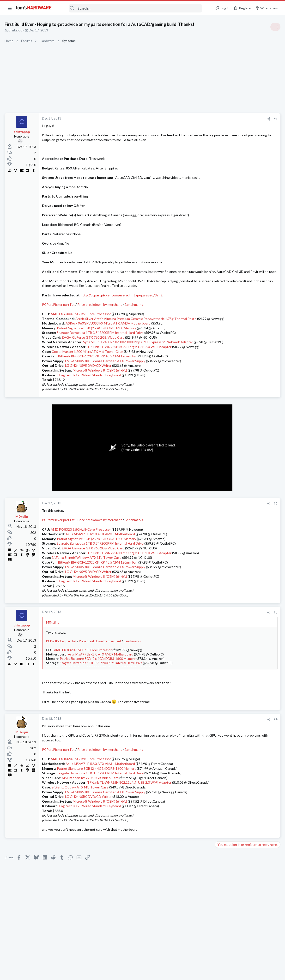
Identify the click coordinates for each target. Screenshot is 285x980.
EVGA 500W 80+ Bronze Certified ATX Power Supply (105, 384)
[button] (10, 8)
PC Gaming (225, 311)
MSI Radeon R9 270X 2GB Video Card (91, 801)
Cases (221, 655)
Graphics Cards (228, 524)
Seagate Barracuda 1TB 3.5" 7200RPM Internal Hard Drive (100, 352)
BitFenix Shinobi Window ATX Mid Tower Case (87, 581)
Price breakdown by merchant (100, 319)
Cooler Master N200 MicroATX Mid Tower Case (88, 375)
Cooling (222, 547)
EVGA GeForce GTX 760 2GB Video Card (93, 356)
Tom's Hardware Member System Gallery (247, 270)
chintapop (16, 30)
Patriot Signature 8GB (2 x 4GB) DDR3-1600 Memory (97, 347)
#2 (199, 527)
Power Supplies (228, 343)
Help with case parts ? (241, 646)
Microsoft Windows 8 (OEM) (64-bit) (100, 394)
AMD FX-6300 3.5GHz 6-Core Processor (81, 328)
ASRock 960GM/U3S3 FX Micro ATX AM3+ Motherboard (108, 342)
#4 (199, 743)
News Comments (229, 381)
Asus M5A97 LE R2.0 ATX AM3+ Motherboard (100, 557)
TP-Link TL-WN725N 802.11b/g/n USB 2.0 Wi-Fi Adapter (130, 370)
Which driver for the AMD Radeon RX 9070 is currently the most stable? (245, 510)
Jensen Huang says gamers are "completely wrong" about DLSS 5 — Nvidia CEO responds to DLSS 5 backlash (249, 465)
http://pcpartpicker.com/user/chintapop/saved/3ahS (122, 309)
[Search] (130, 8)
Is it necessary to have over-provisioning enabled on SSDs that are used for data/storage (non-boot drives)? (247, 604)
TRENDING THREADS (224, 260)
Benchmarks (134, 319)
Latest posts (220, 495)
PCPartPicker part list (59, 319)
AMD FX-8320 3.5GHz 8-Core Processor (81, 553)
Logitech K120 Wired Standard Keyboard (90, 399)
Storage (222, 618)
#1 (199, 119)
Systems (223, 283)
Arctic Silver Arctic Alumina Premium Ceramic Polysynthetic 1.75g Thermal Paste (136, 333)
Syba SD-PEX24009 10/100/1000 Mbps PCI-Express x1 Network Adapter (138, 361)
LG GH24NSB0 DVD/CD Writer (89, 825)
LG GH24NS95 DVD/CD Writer (88, 389)
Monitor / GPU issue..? (241, 580)
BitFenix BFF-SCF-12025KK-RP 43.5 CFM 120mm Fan (98, 380)
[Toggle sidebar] (275, 27)
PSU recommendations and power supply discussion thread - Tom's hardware (246, 325)
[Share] (192, 119)
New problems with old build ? (246, 627)
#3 (199, 636)
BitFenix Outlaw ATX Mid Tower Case (80, 815)
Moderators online (226, 667)
